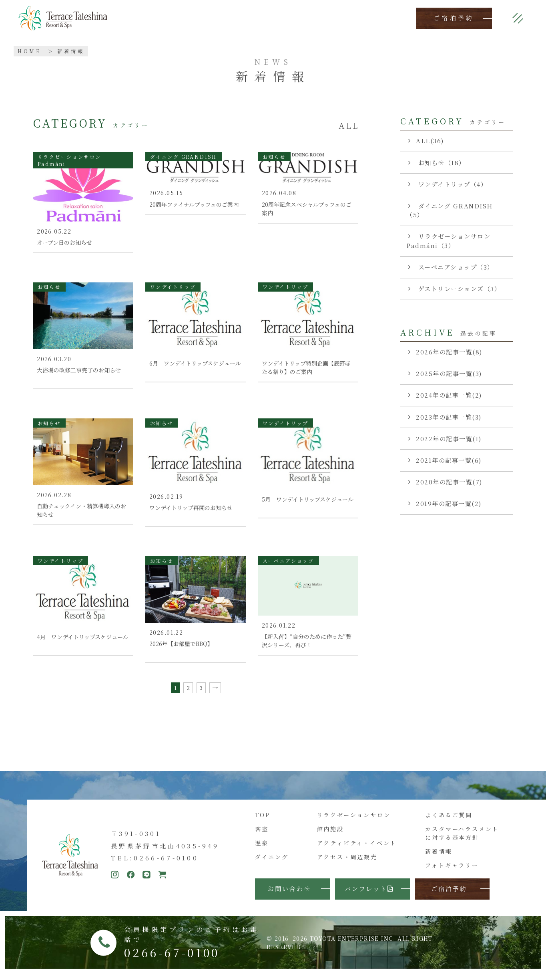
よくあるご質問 (449, 820)
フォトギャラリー (452, 871)
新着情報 (439, 857)
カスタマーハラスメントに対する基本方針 (462, 839)
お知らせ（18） (441, 163)
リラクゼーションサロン (354, 820)
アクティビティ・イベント (357, 848)
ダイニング (272, 862)
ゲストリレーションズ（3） (458, 289)
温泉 (262, 848)
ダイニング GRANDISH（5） (450, 210)
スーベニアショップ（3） (455, 267)
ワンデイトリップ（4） (452, 184)
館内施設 (330, 834)
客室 (262, 834)
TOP (262, 820)
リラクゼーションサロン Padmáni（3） (448, 241)
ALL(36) (430, 141)
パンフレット (369, 894)
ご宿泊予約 (454, 18)
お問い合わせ (289, 894)
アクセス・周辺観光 (347, 862)
